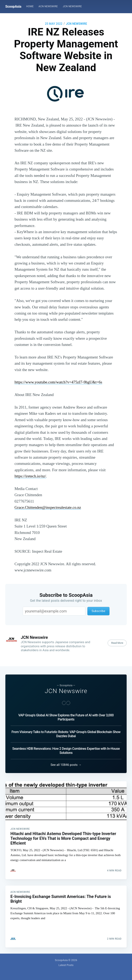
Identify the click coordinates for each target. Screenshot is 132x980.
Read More (117, 643)
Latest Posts (66, 965)
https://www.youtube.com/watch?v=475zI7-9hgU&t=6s (58, 382)
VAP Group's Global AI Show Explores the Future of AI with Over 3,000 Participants (66, 717)
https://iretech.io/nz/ (30, 476)
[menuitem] (30, 6)
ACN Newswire (48, 6)
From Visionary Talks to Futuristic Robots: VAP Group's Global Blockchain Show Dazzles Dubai (66, 733)
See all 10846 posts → (66, 764)
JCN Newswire (72, 6)
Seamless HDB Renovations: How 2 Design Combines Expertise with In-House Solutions (66, 750)
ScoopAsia (13, 6)
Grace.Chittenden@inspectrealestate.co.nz (48, 507)
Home (30, 6)
